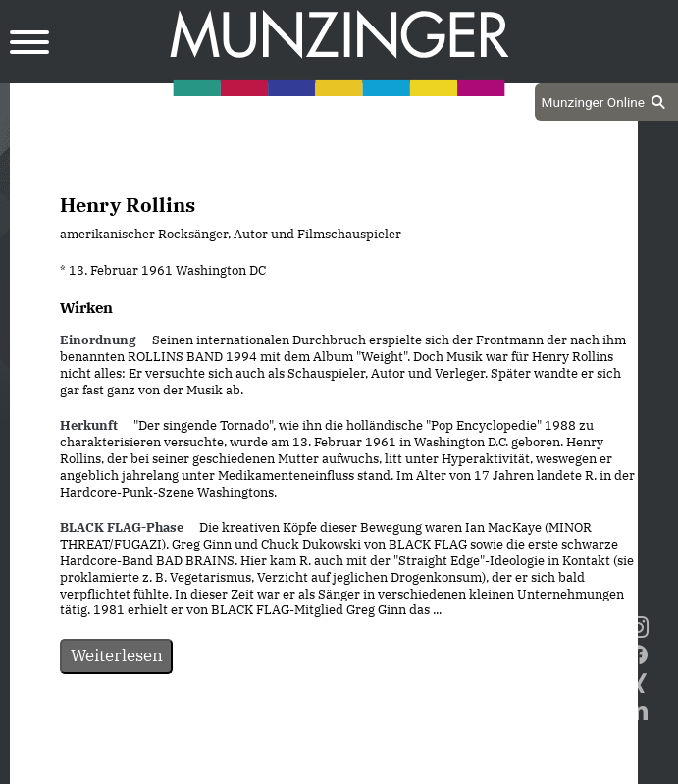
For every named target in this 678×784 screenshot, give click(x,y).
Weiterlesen (117, 655)
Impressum (376, 766)
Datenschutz (275, 766)
